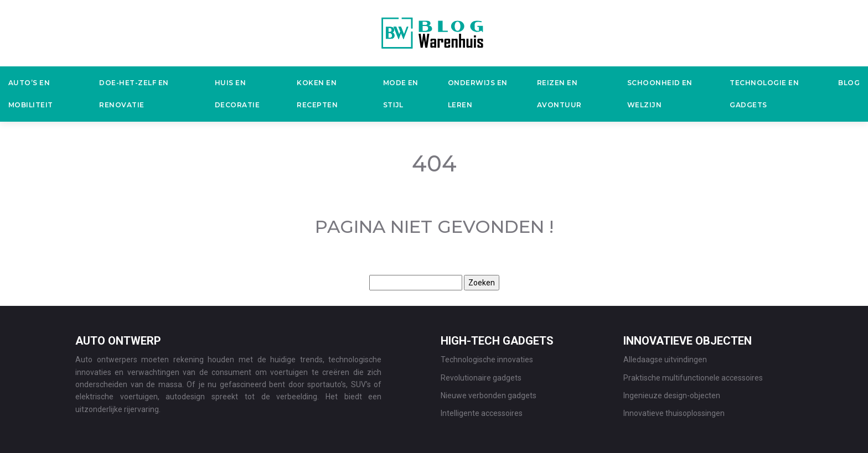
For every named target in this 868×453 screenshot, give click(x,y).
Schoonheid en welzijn (660, 94)
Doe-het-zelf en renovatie (134, 94)
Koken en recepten (317, 94)
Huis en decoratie (237, 94)
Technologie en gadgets (764, 94)
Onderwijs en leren (478, 94)
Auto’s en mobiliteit (31, 94)
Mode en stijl (401, 94)
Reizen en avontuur (559, 94)
